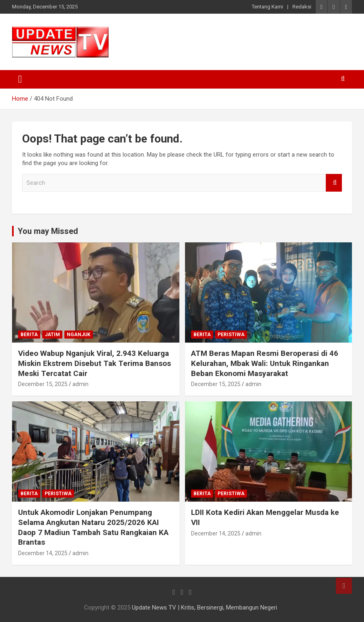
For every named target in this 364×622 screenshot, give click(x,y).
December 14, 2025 (43, 553)
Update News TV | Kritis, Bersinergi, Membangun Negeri (205, 608)
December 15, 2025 (43, 384)
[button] (60, 42)
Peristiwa (231, 335)
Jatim (52, 335)
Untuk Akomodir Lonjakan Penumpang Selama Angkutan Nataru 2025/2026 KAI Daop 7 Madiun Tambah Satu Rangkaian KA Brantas (93, 527)
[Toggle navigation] (20, 79)
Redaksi (302, 7)
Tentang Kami (267, 7)
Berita (29, 335)
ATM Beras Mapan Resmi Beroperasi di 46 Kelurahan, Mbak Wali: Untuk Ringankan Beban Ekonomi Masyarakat (265, 363)
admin (80, 384)
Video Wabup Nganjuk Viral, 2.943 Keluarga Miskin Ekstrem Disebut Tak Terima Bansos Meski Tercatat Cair (95, 363)
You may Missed (48, 231)
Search (334, 183)
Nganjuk (79, 335)
